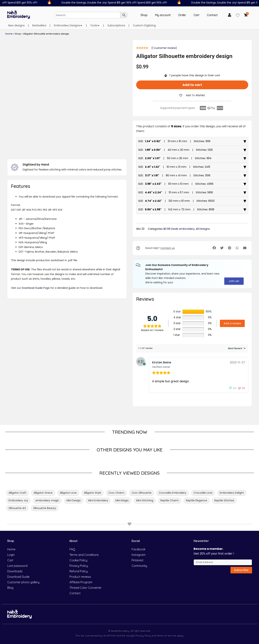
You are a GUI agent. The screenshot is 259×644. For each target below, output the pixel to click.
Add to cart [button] (192, 85)
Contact (212, 15)
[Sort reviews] (236, 348)
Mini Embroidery (98, 500)
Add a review (232, 323)
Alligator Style (92, 493)
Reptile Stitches (224, 500)
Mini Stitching (145, 500)
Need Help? (160, 248)
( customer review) (164, 48)
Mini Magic (122, 500)
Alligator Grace (43, 493)
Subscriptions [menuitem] (116, 25)
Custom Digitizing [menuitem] (144, 25)
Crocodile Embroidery (173, 493)
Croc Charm (116, 493)
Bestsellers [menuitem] (39, 25)
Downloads (15, 571)
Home (9, 34)
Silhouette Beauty (45, 508)
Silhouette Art (17, 508)
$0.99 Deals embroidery (179, 229)
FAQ (72, 549)
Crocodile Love (203, 493)
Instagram (139, 555)
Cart (196, 15)
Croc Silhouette (142, 493)
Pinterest (138, 560)
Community (139, 566)
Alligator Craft (17, 493)
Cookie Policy (78, 560)
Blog (10, 588)
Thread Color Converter (85, 588)
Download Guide (32, 288)
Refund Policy (79, 571)
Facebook (138, 549)
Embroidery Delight (232, 493)
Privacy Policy (79, 566)
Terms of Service (166, 636)
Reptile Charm (170, 500)
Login (11, 555)
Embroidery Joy (18, 500)
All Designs (203, 229)
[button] (81, 26)
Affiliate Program (81, 582)
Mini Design (74, 500)
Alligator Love (68, 493)
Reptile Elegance (197, 500)
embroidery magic (47, 500)
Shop (144, 15)
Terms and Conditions (84, 555)
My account (163, 15)
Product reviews (80, 577)
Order (182, 15)
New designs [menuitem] (16, 25)
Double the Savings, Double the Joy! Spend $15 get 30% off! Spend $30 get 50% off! (118, 3)
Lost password (17, 566)
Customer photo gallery (23, 582)
